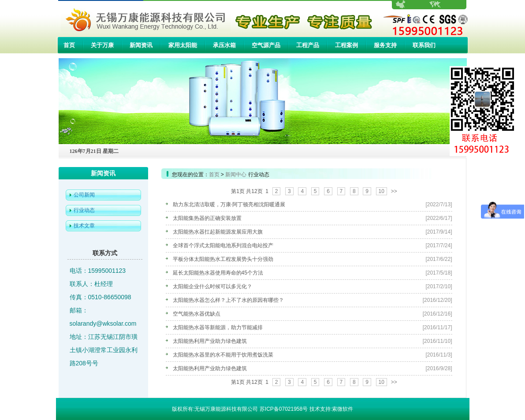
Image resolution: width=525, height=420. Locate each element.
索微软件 (343, 409)
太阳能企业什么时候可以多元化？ (212, 286)
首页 (69, 45)
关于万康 (102, 45)
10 (382, 191)
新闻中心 (236, 175)
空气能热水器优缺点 (197, 314)
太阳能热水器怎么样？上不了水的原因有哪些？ (228, 300)
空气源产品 (266, 45)
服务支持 (385, 45)
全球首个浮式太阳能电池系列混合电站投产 (223, 245)
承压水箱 (224, 45)
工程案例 (346, 45)
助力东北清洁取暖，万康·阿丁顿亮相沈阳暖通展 (229, 204)
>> (394, 191)
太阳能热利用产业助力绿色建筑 (210, 341)
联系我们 (424, 45)
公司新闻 (84, 195)
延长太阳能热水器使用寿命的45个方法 (218, 273)
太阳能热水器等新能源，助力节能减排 (218, 327)
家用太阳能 (183, 45)
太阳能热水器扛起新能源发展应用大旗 (218, 232)
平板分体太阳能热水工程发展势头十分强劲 (223, 259)
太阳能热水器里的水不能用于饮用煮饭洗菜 (223, 355)
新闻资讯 (141, 45)
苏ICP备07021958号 (284, 409)
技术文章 (84, 226)
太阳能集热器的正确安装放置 (207, 218)
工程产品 (308, 45)
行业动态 (84, 210)
